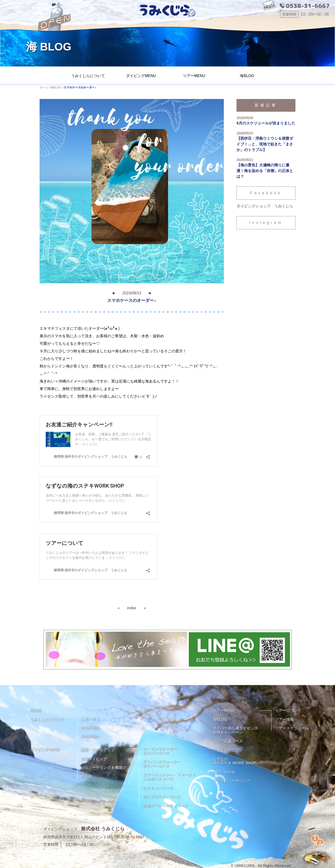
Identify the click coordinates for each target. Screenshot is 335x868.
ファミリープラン (228, 750)
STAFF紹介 (91, 728)
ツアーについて (288, 710)
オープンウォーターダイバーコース (160, 751)
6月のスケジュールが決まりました (266, 123)
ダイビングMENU (141, 76)
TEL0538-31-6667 (129, 837)
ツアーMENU (194, 76)
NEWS (36, 710)
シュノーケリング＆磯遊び (103, 767)
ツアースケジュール (292, 728)
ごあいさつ (90, 719)
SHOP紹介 (90, 736)
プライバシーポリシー (232, 781)
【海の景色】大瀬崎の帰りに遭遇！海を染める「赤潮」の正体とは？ (265, 171)
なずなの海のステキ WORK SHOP (234, 761)
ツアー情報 (284, 719)
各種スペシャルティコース (166, 805)
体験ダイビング (94, 759)
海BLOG (247, 76)
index (132, 608)
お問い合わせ (224, 772)
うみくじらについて (88, 76)
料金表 (86, 776)
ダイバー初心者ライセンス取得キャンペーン (235, 730)
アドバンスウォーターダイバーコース (162, 764)
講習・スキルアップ (98, 750)
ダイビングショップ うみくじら (265, 206)
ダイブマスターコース (162, 796)
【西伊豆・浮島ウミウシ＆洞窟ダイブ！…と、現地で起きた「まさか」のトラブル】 (265, 144)
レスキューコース (158, 788)
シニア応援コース (228, 741)
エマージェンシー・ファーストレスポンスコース (169, 777)
